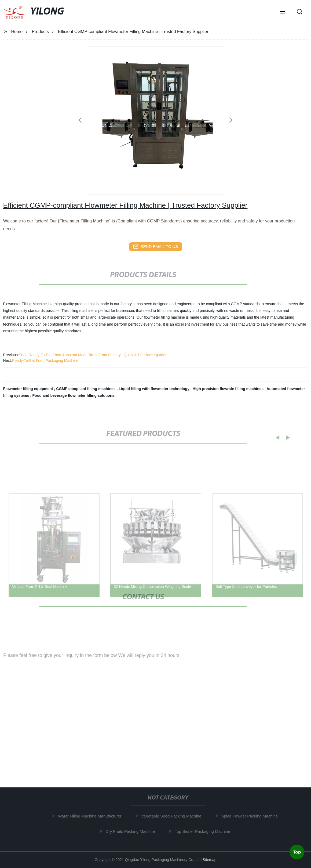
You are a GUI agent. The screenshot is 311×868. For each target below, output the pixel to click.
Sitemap (209, 860)
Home (17, 32)
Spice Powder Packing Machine (251, 816)
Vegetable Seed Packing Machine (173, 816)
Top (297, 852)
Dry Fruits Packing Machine (131, 831)
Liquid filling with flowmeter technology (155, 389)
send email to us (156, 247)
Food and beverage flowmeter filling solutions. (74, 395)
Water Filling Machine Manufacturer (91, 816)
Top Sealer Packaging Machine (204, 831)
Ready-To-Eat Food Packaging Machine (45, 361)
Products (40, 32)
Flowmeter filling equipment (29, 389)
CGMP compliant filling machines (86, 389)
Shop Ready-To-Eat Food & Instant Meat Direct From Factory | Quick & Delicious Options (93, 355)
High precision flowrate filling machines (229, 389)
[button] (283, 12)
